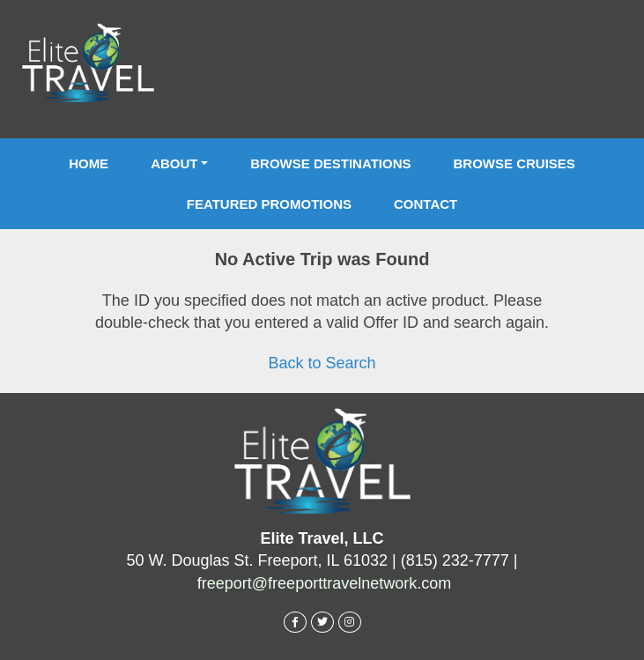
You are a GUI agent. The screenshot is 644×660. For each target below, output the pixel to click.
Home (89, 163)
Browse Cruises (514, 163)
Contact (426, 204)
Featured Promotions (269, 204)
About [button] (174, 163)
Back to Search (322, 363)
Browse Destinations (330, 163)
